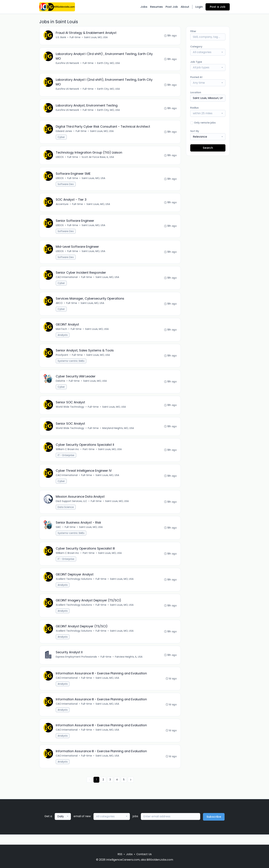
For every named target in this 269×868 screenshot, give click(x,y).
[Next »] (131, 790)
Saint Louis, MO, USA (96, 37)
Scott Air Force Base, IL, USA (98, 159)
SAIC (59, 534)
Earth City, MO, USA (109, 64)
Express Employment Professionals (77, 665)
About (185, 7)
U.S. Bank (61, 37)
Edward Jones (64, 133)
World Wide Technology (70, 412)
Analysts (63, 339)
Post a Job (218, 7)
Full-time (75, 37)
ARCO (59, 307)
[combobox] (208, 52)
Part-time (89, 455)
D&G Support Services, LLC (72, 508)
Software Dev (66, 186)
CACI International (67, 281)
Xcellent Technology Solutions (74, 586)
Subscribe (214, 827)
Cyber (61, 139)
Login (199, 7)
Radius (194, 108)
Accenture (62, 207)
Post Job (172, 7)
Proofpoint (62, 360)
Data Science (66, 514)
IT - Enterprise (66, 461)
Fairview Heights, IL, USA (129, 665)
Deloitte (61, 386)
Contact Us (144, 854)
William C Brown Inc (68, 455)
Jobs (144, 7)
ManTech (62, 333)
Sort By (195, 131)
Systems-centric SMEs (71, 366)
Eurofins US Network (68, 64)
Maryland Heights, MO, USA (118, 434)
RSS (120, 854)
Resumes (156, 7)
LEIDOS (60, 159)
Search (208, 148)
